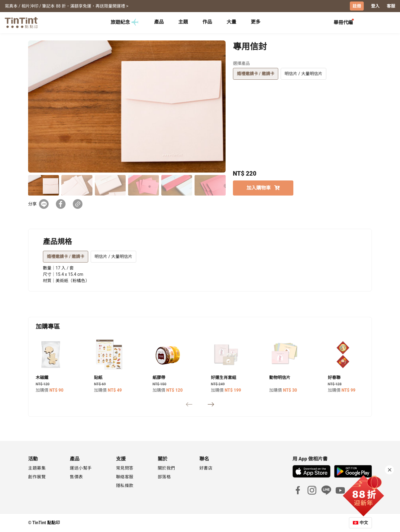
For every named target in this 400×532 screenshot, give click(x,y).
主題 (183, 22)
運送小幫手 (81, 468)
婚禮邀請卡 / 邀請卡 (256, 74)
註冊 (357, 6)
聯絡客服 (125, 477)
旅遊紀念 (124, 22)
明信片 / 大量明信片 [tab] (113, 256)
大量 (231, 22)
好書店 (206, 468)
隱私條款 (125, 486)
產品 (159, 22)
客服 (391, 6)
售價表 (76, 477)
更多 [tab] (256, 22)
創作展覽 (37, 477)
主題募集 (37, 468)
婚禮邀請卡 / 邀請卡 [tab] (66, 256)
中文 (364, 523)
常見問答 (125, 468)
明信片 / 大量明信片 (303, 74)
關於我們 (166, 468)
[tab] (159, 23)
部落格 (164, 477)
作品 (207, 22)
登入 (375, 6)
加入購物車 (263, 188)
